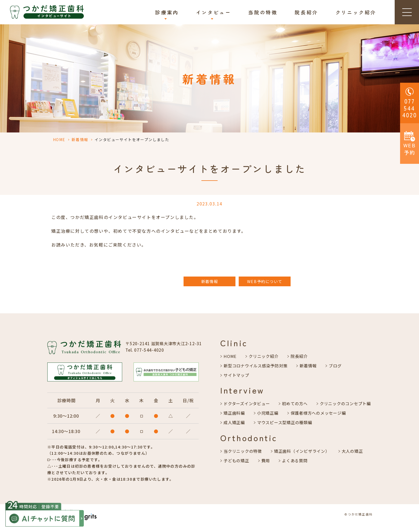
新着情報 (80, 139)
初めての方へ (295, 403)
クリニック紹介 (356, 12)
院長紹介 (306, 12)
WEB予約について (265, 281)
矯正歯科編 (234, 413)
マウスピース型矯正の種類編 (285, 422)
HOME (59, 139)
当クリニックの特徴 (243, 451)
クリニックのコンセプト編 (345, 403)
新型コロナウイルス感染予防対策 (255, 366)
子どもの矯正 (236, 460)
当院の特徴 (263, 12)
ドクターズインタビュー (247, 403)
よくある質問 (295, 460)
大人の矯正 (352, 451)
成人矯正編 (234, 422)
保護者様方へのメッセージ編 (318, 413)
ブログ (335, 366)
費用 (266, 460)
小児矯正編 (268, 413)
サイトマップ (236, 375)
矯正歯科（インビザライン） (302, 451)
